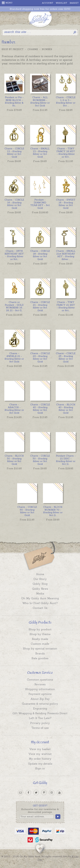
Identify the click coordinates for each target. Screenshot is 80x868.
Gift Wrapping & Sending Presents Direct (40, 713)
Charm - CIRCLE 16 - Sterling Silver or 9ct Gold (14, 204)
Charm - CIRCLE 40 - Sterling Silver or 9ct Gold (40, 409)
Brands (40, 653)
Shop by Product (13, 49)
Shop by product (40, 629)
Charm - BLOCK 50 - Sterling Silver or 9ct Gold (14, 460)
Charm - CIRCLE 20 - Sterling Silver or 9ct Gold (40, 357)
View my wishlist (40, 754)
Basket (74, 3)
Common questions (40, 680)
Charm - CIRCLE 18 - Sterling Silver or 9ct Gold (40, 255)
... (14, 101)
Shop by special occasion (40, 648)
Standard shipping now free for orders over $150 (40, 9)
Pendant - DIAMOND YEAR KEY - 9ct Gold (40, 204)
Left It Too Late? (40, 718)
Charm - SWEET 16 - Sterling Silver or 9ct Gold (66, 204)
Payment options (40, 694)
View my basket (40, 749)
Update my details (40, 764)
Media (40, 593)
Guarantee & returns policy (40, 704)
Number (47, 49)
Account (48, 3)
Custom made (40, 644)
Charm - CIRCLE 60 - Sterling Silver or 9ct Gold (27, 511)
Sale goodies (40, 658)
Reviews (40, 684)
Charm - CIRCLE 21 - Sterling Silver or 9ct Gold (40, 306)
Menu (7, 3)
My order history (40, 759)
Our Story (40, 579)
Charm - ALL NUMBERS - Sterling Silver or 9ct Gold (40, 101)
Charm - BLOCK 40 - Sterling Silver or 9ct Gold (66, 409)
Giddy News (40, 589)
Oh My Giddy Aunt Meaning (40, 598)
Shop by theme (40, 634)
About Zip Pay (40, 699)
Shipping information (40, 689)
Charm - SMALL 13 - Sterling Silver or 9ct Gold (40, 153)
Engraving (40, 708)
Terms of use (40, 728)
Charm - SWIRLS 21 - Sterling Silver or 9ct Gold (14, 357)
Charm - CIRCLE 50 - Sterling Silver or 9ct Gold (40, 460)
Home (40, 574)
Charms (33, 49)
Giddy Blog (40, 584)
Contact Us (40, 608)
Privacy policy (40, 723)
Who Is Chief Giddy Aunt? (40, 603)
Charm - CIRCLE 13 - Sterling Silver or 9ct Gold (14, 153)
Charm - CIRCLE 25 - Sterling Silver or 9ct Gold (66, 357)
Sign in (40, 768)
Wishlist (61, 3)
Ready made (40, 639)
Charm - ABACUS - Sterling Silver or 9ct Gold (14, 409)
